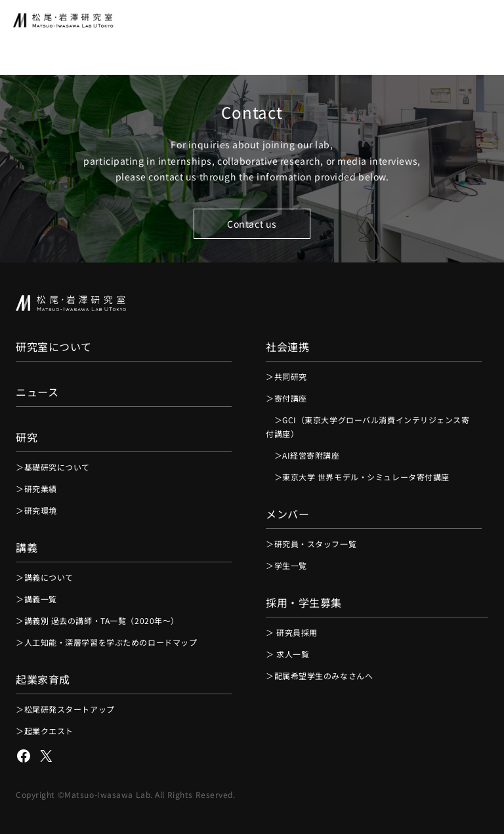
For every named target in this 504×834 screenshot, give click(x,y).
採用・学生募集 (304, 602)
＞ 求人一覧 (287, 654)
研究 (27, 437)
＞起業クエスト (45, 731)
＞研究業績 (36, 489)
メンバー (287, 514)
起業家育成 (43, 679)
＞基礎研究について (53, 467)
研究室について (54, 346)
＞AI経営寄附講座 (303, 455)
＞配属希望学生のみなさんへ (319, 676)
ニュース (37, 392)
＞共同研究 (286, 376)
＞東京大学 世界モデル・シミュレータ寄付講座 (358, 477)
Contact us (252, 224)
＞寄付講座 (286, 398)
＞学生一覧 (286, 565)
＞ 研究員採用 (292, 632)
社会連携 (287, 346)
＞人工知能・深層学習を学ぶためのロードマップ (106, 642)
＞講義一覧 (36, 599)
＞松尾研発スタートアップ (65, 709)
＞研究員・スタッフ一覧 (311, 544)
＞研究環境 (36, 510)
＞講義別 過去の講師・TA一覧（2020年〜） (97, 620)
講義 (27, 547)
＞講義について (45, 577)
